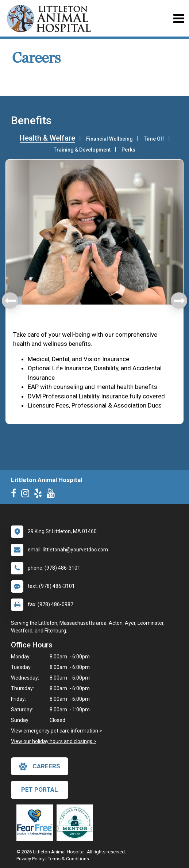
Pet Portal (40, 789)
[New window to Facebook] (16, 495)
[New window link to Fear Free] (36, 823)
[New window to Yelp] (40, 495)
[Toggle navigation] (179, 18)
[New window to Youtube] (53, 495)
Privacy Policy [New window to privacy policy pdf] (30, 859)
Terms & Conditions (68, 859)
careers (40, 766)
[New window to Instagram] (27, 495)
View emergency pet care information (55, 731)
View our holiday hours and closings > (54, 741)
